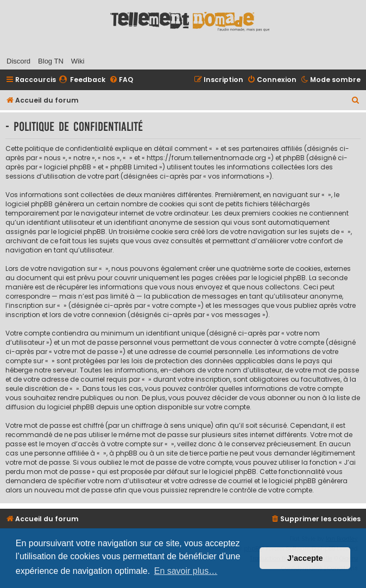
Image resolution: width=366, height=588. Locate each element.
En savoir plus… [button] (186, 571)
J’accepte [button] (305, 558)
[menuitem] (82, 80)
